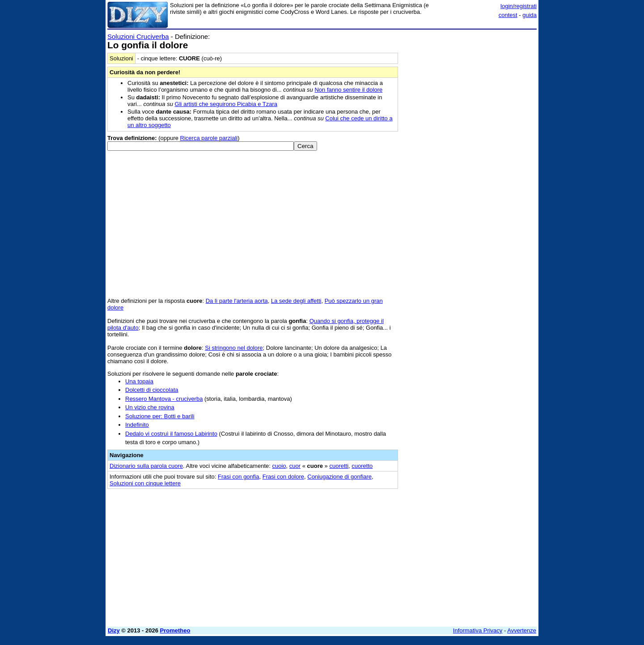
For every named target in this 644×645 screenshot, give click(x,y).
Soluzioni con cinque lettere (145, 483)
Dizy (114, 630)
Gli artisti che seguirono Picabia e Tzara (226, 104)
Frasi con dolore (283, 477)
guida (530, 15)
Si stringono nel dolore (234, 348)
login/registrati (519, 6)
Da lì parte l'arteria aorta (237, 301)
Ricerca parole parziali (209, 138)
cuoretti (339, 466)
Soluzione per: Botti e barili (160, 416)
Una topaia (139, 381)
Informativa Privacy (478, 630)
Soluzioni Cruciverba (138, 36)
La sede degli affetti (296, 301)
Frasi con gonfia (239, 477)
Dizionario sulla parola (146, 466)
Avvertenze (522, 630)
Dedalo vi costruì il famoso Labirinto (171, 434)
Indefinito (137, 425)
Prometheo (175, 630)
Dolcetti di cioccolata (152, 390)
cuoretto (362, 466)
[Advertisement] (470, 167)
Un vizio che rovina (150, 407)
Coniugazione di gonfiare (339, 477)
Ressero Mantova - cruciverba (164, 399)
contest (508, 15)
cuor (295, 466)
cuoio (279, 466)
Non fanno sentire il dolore (348, 90)
